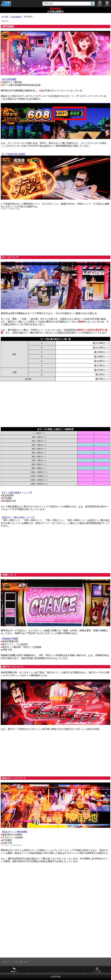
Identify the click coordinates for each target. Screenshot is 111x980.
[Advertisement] (55, 233)
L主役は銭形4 (16, 17)
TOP (6, 17)
